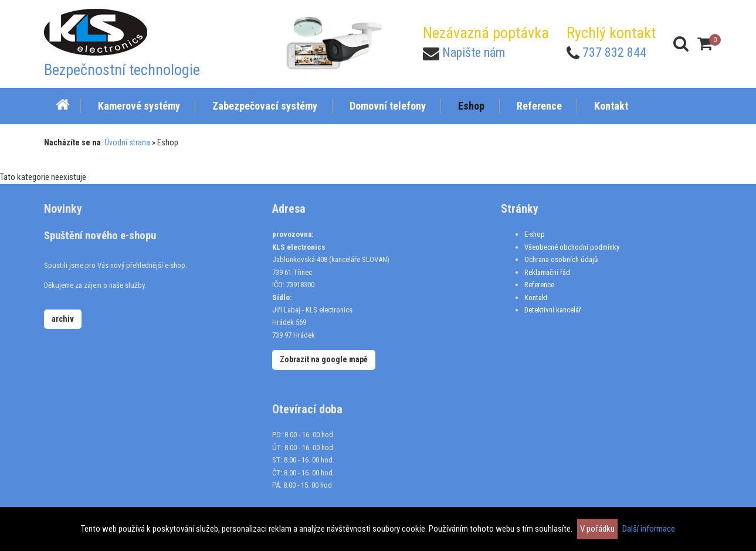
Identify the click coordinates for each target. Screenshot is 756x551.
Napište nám (474, 52)
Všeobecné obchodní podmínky (572, 247)
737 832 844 (614, 52)
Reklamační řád (547, 272)
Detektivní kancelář (553, 310)
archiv (63, 319)
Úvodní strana (127, 142)
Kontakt (536, 297)
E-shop (535, 234)
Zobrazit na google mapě (324, 359)
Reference (539, 285)
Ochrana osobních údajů (561, 259)
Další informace (649, 529)
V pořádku (597, 529)
